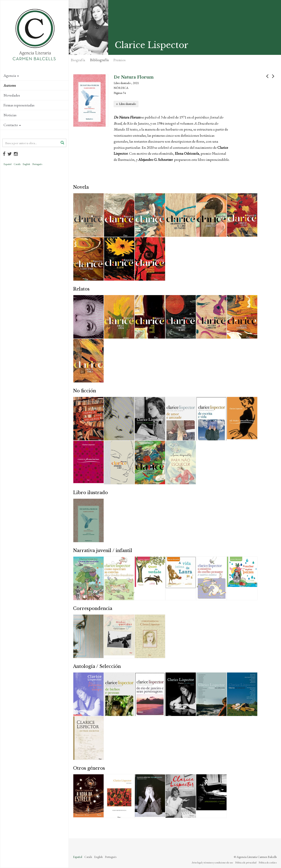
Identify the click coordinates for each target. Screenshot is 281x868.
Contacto (12, 125)
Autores (10, 85)
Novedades (12, 95)
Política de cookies (268, 863)
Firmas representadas (19, 105)
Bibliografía (99, 60)
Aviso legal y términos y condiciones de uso (212, 863)
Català (17, 164)
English (26, 164)
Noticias (10, 115)
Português (37, 164)
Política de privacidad (246, 863)
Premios (120, 60)
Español (7, 164)
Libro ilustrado (127, 104)
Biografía (78, 60)
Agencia (11, 75)
